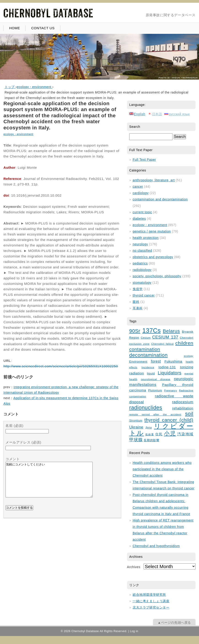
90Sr (135, 331)
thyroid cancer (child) (169, 420)
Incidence (148, 367)
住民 (159, 434)
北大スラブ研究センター (151, 607)
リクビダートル (161, 429)
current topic (142, 212)
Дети (149, 428)
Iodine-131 (167, 367)
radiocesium (183, 402)
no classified (142, 251)
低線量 (150, 434)
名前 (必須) (14, 426)
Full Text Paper (144, 160)
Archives (134, 567)
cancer (138, 187)
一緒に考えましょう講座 (151, 601)
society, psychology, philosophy (157, 276)
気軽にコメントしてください (49, 483)
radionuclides (146, 408)
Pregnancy (170, 390)
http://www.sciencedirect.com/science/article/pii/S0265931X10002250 (61, 366)
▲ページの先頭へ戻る (174, 623)
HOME (15, 28)
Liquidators (170, 373)
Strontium (136, 421)
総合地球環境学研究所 (149, 595)
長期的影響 (151, 440)
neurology (140, 244)
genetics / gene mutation (152, 231)
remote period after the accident (155, 414)
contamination (145, 349)
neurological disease (156, 379)
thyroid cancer (144, 295)
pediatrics (140, 263)
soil (189, 414)
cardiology (141, 193)
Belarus (171, 331)
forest (156, 361)
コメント (13, 459)
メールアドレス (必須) (23, 442)
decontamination (148, 355)
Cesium (146, 338)
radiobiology (142, 270)
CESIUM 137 (165, 337)
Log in (134, 631)
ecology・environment (18, 134)
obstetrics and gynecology (153, 257)
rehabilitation (183, 408)
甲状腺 (136, 440)
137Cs (152, 331)
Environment (138, 362)
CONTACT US (43, 28)
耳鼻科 (138, 308)
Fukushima (173, 361)
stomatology (142, 283)
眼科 (136, 302)
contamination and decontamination (160, 199)
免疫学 (138, 289)
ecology (189, 356)
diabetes (139, 219)
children (184, 343)
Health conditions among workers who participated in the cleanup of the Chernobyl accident (162, 469)
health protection (146, 238)
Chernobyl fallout (162, 344)
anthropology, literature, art (154, 180)
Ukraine (136, 427)
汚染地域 (185, 434)
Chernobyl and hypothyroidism (156, 546)
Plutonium (155, 390)
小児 (170, 433)
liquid (151, 373)
